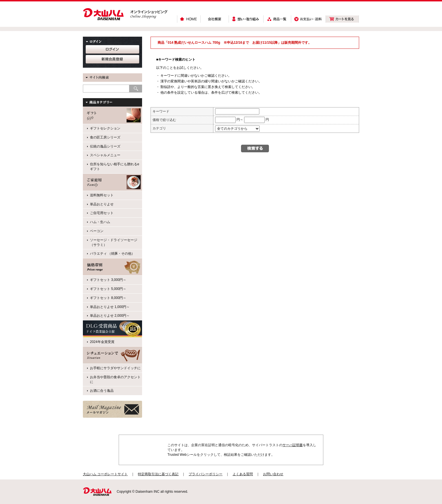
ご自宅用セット (102, 213)
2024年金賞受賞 (102, 342)
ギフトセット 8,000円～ (108, 298)
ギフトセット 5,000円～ (108, 289)
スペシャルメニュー (105, 155)
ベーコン (97, 231)
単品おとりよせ (102, 204)
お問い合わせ (273, 474)
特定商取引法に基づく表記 (158, 474)
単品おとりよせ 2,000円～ (110, 316)
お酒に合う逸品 (102, 391)
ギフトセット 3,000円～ (108, 280)
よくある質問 (243, 474)
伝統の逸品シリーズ (105, 146)
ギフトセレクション (105, 128)
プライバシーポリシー (205, 474)
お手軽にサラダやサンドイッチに (115, 368)
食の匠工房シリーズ (105, 137)
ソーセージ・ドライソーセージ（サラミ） (114, 242)
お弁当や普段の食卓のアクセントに (115, 379)
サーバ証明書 (293, 445)
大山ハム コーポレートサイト (105, 474)
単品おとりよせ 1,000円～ (110, 307)
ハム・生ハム (100, 222)
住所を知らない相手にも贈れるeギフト (115, 167)
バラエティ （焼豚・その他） (112, 254)
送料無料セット (102, 195)
